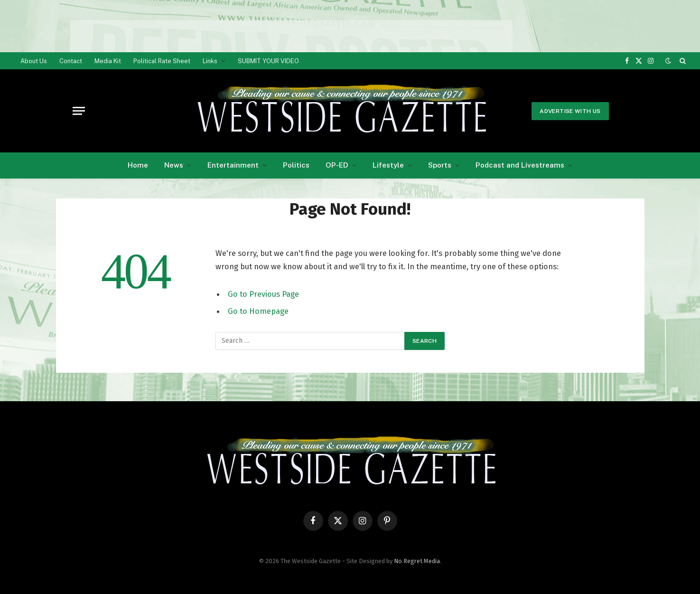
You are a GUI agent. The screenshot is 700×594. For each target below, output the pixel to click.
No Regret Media (417, 561)
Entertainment (233, 165)
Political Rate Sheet (162, 61)
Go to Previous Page (263, 294)
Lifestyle (388, 165)
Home (138, 165)
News (174, 165)
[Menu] (79, 111)
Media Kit (108, 61)
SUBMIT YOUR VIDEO (268, 61)
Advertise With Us (570, 111)
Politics (296, 165)
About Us (34, 61)
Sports (440, 165)
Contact (71, 61)
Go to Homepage (258, 311)
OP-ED (337, 165)
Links (210, 61)
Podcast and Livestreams (520, 165)
